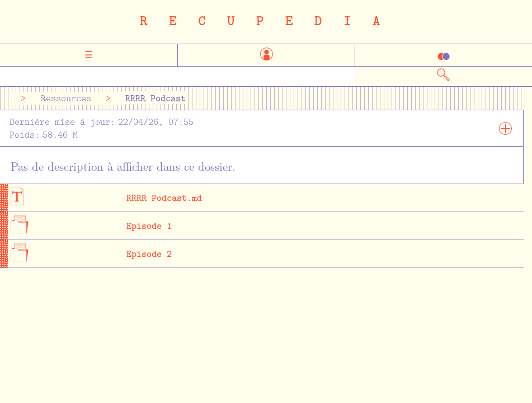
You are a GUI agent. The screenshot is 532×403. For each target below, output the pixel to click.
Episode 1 (149, 225)
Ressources (66, 98)
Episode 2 (149, 253)
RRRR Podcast (156, 98)
